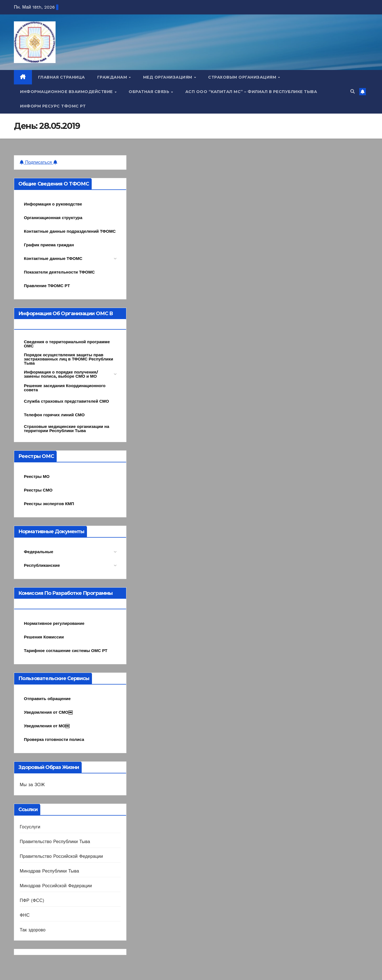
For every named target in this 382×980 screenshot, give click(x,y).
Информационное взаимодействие (67, 92)
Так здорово (33, 930)
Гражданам (113, 77)
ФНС (25, 915)
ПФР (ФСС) (32, 900)
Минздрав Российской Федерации (56, 886)
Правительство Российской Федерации (61, 856)
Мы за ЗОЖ (32, 785)
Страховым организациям (243, 77)
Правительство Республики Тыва (55, 842)
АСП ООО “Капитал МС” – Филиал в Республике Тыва (251, 92)
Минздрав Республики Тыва (49, 871)
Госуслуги (30, 827)
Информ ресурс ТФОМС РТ (53, 106)
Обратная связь (150, 92)
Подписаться (38, 162)
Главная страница (62, 77)
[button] (353, 92)
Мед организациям (168, 77)
